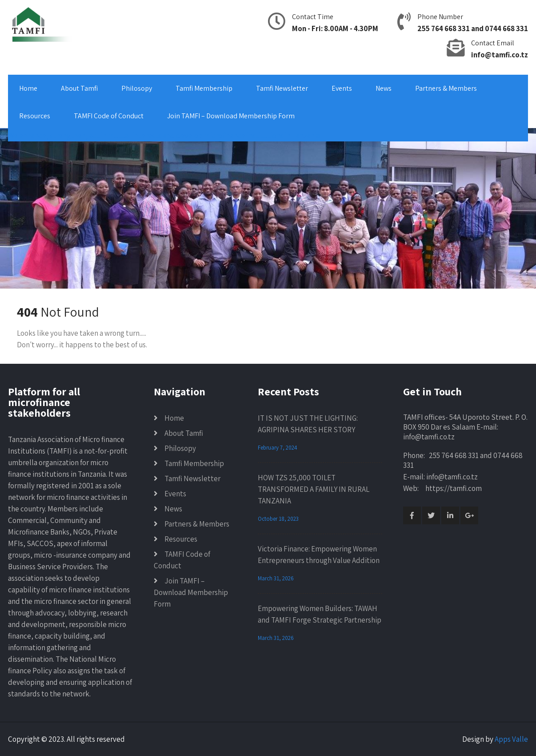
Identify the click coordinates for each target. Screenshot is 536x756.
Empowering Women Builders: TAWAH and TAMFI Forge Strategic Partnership (320, 614)
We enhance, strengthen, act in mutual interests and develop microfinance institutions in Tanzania (164, 136)
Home (28, 88)
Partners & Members (446, 88)
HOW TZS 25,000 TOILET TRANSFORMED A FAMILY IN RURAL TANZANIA (314, 489)
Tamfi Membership (204, 88)
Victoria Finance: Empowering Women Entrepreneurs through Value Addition (319, 555)
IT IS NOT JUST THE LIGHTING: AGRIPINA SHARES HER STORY (308, 424)
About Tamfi (79, 88)
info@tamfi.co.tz (500, 55)
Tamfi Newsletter (282, 88)
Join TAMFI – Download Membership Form (231, 116)
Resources (35, 116)
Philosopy (137, 88)
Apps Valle (511, 739)
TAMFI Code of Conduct (109, 116)
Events (342, 88)
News (384, 88)
